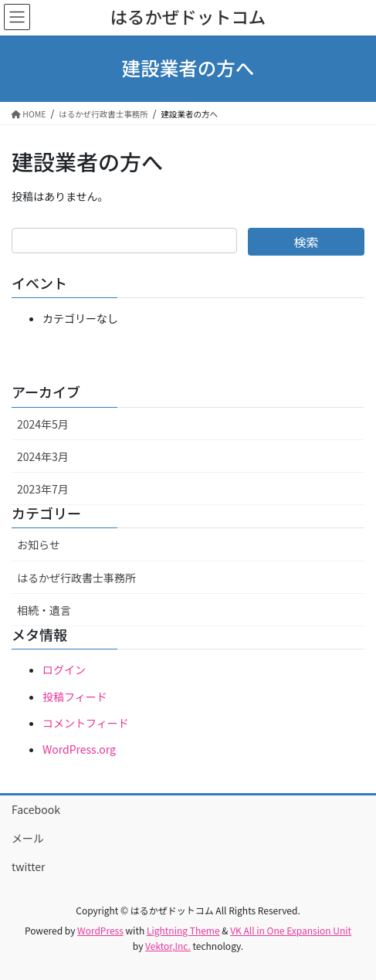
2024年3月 (43, 456)
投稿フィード (75, 697)
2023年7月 (43, 489)
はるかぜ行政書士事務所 (76, 578)
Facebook (36, 809)
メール (28, 838)
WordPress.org (79, 749)
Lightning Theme (183, 930)
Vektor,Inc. (168, 946)
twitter (29, 866)
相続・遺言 (44, 610)
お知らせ (39, 544)
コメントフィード (86, 723)
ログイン (64, 670)
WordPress (100, 930)
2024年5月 (43, 424)
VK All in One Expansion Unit (291, 930)
